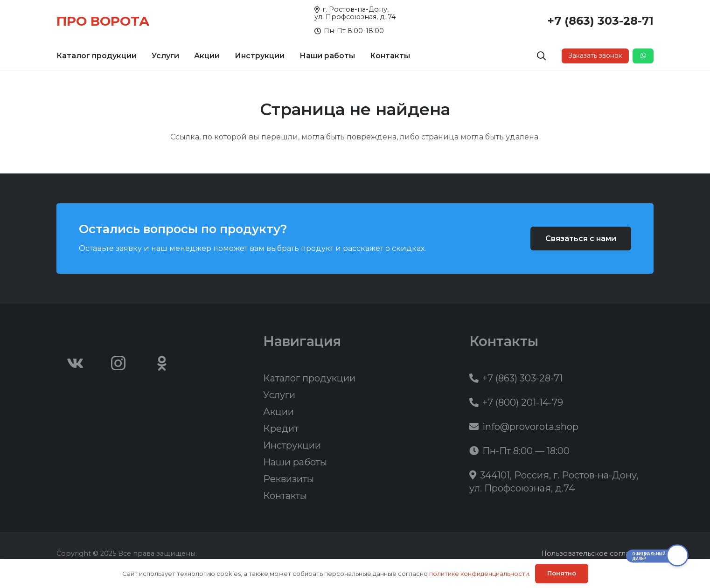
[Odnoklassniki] (162, 363)
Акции (278, 412)
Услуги (279, 395)
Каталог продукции (309, 378)
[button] (542, 56)
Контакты (285, 496)
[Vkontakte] (75, 363)
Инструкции (292, 445)
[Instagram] (118, 363)
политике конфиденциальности (479, 574)
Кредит (281, 429)
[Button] (643, 56)
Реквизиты (289, 479)
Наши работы (295, 462)
